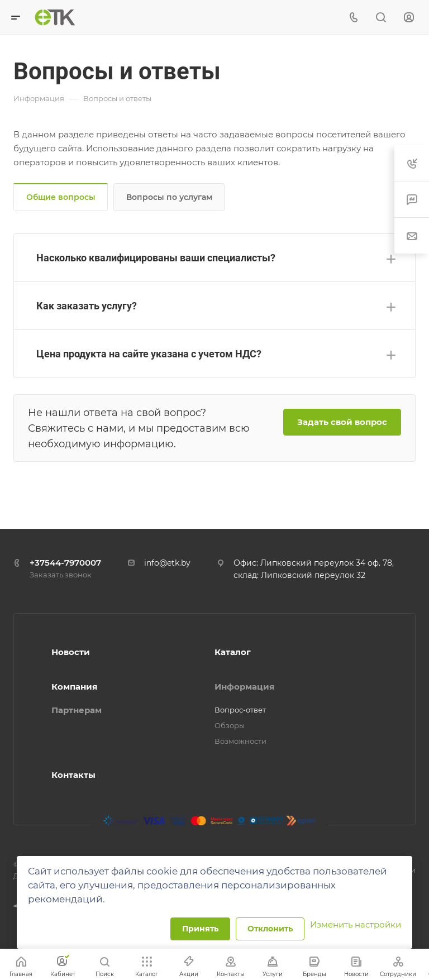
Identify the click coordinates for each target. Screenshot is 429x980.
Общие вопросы (61, 197)
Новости (71, 652)
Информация (244, 687)
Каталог (233, 652)
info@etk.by (167, 563)
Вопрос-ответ (240, 710)
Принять (200, 929)
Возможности (240, 741)
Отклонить (270, 929)
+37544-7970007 (65, 563)
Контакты (73, 775)
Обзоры (230, 725)
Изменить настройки (356, 924)
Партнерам (77, 710)
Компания (74, 687)
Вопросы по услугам (169, 197)
